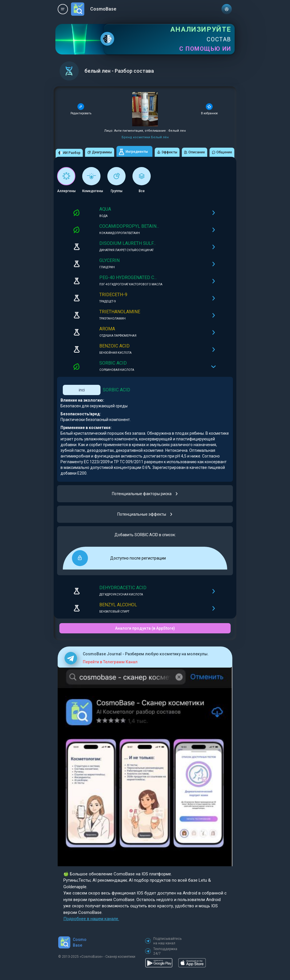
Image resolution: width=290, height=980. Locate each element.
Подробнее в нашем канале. (91, 919)
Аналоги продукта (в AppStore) (145, 628)
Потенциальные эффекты (145, 514)
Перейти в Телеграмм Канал (110, 662)
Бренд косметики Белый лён (145, 137)
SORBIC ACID (116, 390)
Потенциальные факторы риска (145, 494)
